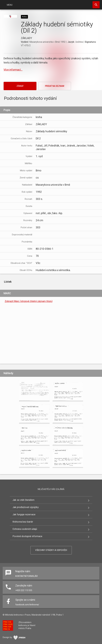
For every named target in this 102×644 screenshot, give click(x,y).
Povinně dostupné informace (27, 536)
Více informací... (13, 70)
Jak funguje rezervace (24, 514)
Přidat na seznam (55, 86)
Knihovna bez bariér (23, 522)
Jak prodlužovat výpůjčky (26, 507)
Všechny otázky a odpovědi (51, 550)
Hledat (96, 5)
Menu (10, 5)
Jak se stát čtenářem (23, 500)
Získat (20, 86)
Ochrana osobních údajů (25, 529)
